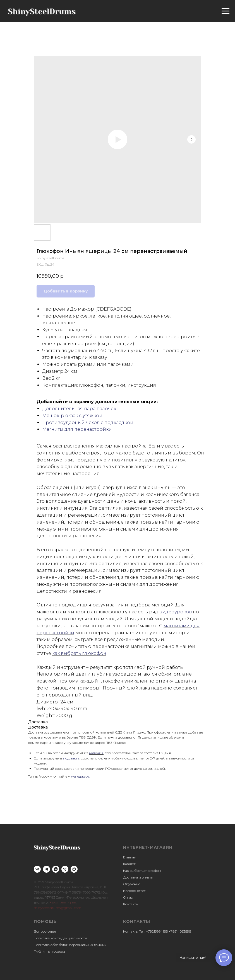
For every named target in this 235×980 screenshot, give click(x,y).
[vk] (37, 869)
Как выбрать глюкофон (142, 871)
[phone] (65, 869)
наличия (96, 753)
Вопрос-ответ (134, 891)
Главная (130, 857)
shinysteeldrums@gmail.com (57, 908)
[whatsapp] (56, 869)
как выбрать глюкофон (79, 653)
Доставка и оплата (138, 877)
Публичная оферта (49, 951)
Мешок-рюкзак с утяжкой (72, 416)
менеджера (80, 776)
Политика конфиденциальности (60, 938)
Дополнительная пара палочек (79, 409)
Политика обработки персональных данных (70, 945)
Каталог (129, 864)
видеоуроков (176, 612)
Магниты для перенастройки (77, 429)
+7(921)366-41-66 (63, 903)
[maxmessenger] (74, 869)
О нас (128, 897)
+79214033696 (180, 931)
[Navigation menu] (226, 11)
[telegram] (46, 869)
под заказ (71, 758)
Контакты (131, 904)
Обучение (132, 884)
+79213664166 (157, 931)
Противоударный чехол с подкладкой (88, 423)
